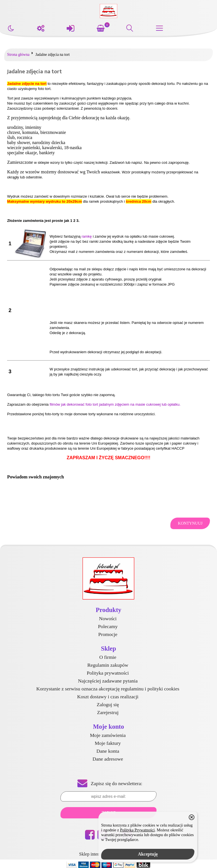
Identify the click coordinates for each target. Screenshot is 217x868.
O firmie (108, 657)
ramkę (87, 236)
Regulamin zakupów (108, 665)
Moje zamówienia (108, 735)
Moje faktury (108, 743)
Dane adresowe (108, 759)
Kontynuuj (190, 523)
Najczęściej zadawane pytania (108, 681)
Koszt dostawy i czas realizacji (108, 697)
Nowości (108, 619)
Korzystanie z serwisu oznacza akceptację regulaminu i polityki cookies (108, 689)
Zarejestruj (108, 712)
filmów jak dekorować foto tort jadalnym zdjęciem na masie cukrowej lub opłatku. (115, 404)
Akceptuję (148, 854)
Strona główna (18, 55)
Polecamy (108, 626)
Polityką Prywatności (137, 830)
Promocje (108, 634)
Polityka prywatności (108, 673)
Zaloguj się (108, 704)
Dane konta (108, 751)
